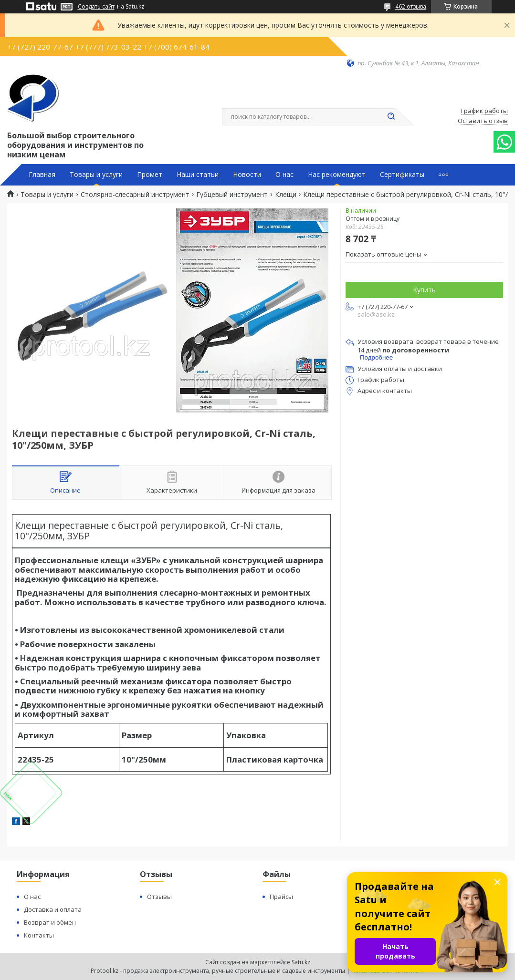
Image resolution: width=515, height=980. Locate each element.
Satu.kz (301, 962)
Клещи (286, 195)
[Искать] (391, 117)
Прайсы (281, 897)
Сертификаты (402, 175)
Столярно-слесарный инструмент (135, 195)
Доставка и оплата (53, 909)
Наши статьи (198, 175)
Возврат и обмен (50, 922)
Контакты (39, 935)
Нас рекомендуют (337, 175)
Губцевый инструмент (232, 195)
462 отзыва (411, 6)
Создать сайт (96, 7)
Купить (424, 290)
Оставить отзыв (483, 121)
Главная (42, 175)
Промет (150, 175)
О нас (284, 175)
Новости (247, 175)
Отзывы (159, 897)
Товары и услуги (96, 175)
